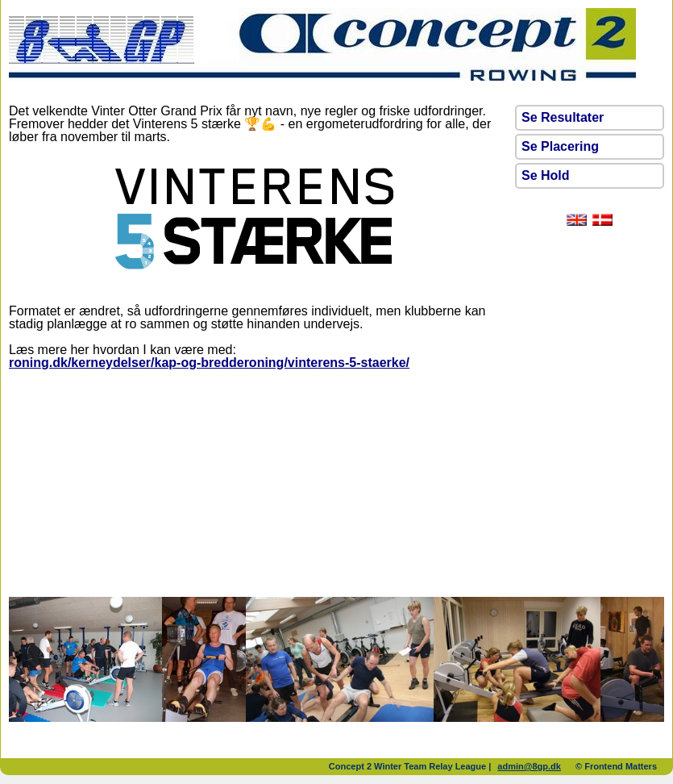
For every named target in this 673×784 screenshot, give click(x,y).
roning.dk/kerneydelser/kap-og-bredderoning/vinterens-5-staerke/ (209, 363)
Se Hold (546, 175)
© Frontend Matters (616, 766)
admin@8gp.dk (529, 766)
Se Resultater (563, 117)
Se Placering (560, 146)
